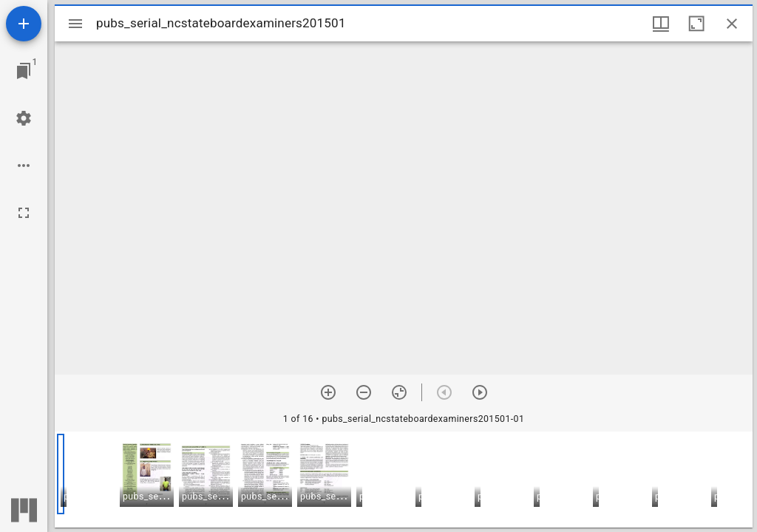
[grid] (404, 480)
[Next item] (480, 392)
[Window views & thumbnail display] (661, 24)
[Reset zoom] (399, 392)
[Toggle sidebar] (75, 24)
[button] (147, 474)
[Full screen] (24, 213)
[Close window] (732, 24)
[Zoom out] (364, 392)
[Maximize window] (696, 24)
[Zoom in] (328, 392)
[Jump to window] (24, 71)
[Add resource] (24, 24)
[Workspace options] (24, 166)
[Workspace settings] (24, 118)
